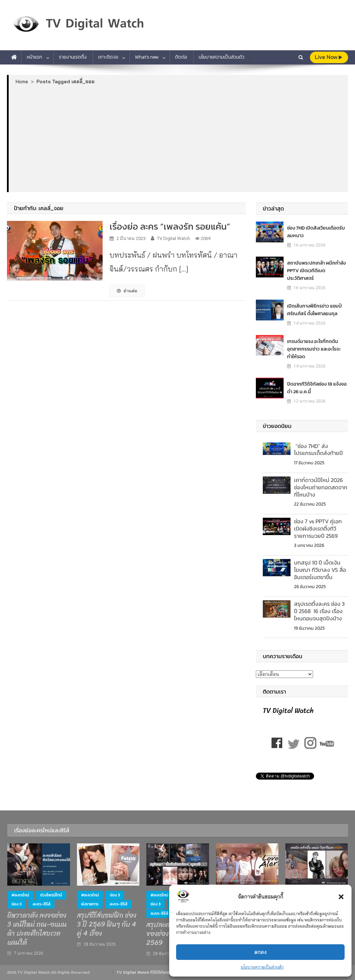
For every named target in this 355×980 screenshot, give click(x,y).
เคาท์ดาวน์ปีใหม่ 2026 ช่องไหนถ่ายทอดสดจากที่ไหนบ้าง (321, 487)
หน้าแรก (34, 57)
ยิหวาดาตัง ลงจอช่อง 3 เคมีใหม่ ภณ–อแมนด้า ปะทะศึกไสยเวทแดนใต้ (37, 929)
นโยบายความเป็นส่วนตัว (262, 967)
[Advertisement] (179, 138)
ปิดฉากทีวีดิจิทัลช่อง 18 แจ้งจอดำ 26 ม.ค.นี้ (317, 388)
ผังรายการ (90, 904)
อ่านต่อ (127, 291)
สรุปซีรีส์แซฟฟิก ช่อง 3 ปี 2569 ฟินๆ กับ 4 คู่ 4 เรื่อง (107, 925)
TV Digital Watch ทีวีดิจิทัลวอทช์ (146, 972)
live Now (328, 57)
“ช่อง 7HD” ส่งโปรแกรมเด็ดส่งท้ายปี (318, 450)
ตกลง (261, 952)
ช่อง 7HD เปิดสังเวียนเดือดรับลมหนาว (316, 232)
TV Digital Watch (174, 238)
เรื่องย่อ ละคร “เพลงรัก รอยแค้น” (170, 226)
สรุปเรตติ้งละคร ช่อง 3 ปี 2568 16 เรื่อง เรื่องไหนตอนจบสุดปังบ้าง (319, 611)
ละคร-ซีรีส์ (41, 904)
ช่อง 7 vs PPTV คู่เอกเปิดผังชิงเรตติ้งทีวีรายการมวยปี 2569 (318, 528)
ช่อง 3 (16, 904)
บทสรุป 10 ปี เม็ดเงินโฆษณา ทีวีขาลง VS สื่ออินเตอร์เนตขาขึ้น (320, 570)
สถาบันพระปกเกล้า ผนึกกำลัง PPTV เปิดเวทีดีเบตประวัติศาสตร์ (316, 271)
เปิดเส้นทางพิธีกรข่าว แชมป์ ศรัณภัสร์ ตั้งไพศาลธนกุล (314, 310)
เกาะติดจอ (108, 57)
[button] (341, 897)
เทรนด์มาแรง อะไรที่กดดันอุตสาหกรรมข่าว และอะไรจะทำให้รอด (314, 349)
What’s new (147, 57)
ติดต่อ (181, 57)
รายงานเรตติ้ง (73, 57)
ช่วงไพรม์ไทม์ (51, 895)
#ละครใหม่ (20, 895)
